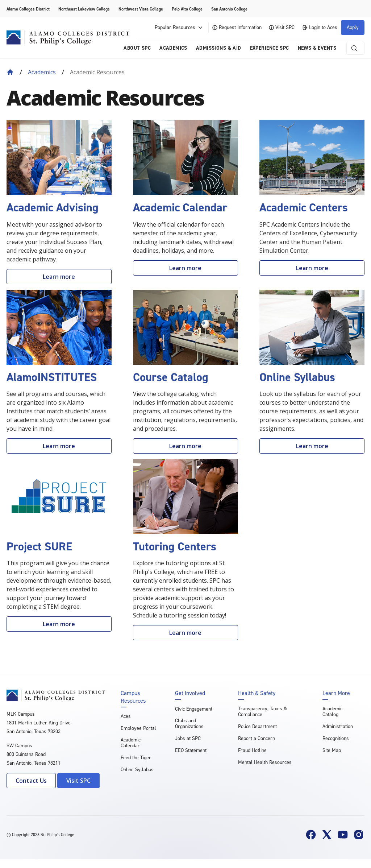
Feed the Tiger (136, 758)
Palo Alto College (187, 9)
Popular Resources (179, 28)
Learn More (336, 693)
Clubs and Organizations (189, 724)
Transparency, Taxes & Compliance (262, 712)
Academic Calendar (131, 743)
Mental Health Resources (265, 762)
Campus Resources (133, 697)
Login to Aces (320, 27)
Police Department (257, 726)
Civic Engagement (194, 709)
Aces (126, 716)
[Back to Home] (10, 72)
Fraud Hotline (252, 750)
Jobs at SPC (188, 738)
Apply (353, 27)
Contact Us (31, 781)
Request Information (237, 27)
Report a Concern (257, 738)
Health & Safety (257, 693)
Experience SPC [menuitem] (270, 48)
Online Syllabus (137, 770)
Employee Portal (138, 728)
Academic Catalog (332, 712)
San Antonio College (229, 9)
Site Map (332, 750)
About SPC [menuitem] (137, 48)
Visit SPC (282, 27)
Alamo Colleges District (28, 9)
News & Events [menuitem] (317, 48)
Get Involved (190, 693)
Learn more (59, 277)
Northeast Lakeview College (84, 9)
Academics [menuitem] (173, 48)
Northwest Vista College (141, 9)
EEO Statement (191, 750)
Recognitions (336, 738)
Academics (42, 72)
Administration (338, 726)
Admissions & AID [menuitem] (219, 48)
